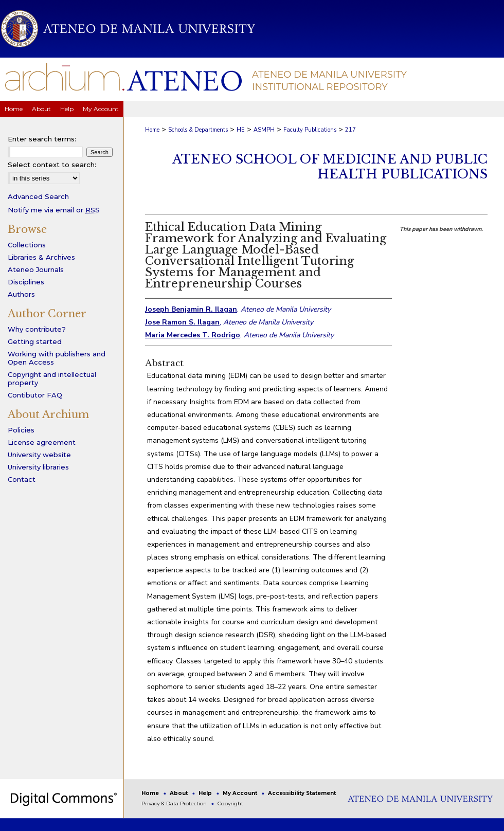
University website (39, 455)
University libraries (38, 467)
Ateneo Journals (36, 269)
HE (241, 130)
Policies (21, 430)
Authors (21, 294)
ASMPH (264, 130)
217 (350, 130)
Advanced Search (38, 196)
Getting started (35, 341)
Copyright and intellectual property (52, 378)
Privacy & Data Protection (175, 803)
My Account (241, 793)
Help (206, 793)
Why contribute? (37, 329)
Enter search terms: (42, 139)
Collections (27, 245)
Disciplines (26, 282)
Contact (22, 479)
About (179, 793)
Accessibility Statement (302, 793)
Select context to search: (52, 165)
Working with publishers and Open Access (57, 358)
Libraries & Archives (41, 257)
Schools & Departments (198, 130)
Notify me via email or (54, 210)
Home (152, 130)
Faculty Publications (310, 130)
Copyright (230, 803)
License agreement (42, 442)
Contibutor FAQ (35, 395)
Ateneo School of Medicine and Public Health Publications (330, 167)
